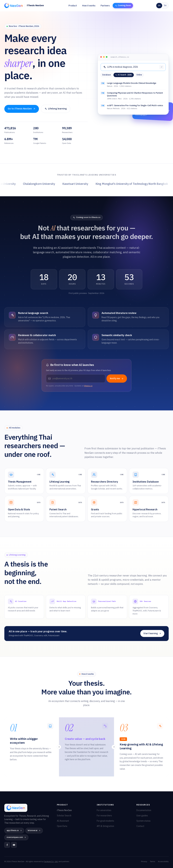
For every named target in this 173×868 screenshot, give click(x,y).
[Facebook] (7, 845)
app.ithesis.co (14, 831)
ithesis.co (88, 386)
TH (165, 6)
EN (159, 6)
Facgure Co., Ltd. (51, 862)
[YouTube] (14, 845)
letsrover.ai (34, 831)
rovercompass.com (16, 837)
